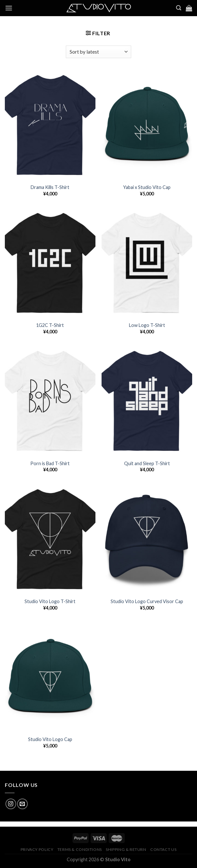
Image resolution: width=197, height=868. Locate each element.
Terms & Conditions (80, 849)
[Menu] (9, 8)
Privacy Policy (37, 849)
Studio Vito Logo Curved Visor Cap (147, 601)
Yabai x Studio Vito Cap (147, 187)
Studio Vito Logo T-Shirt (50, 601)
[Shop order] (98, 52)
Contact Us (163, 849)
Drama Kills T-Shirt (50, 187)
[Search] (179, 8)
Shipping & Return (126, 849)
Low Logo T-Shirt (147, 325)
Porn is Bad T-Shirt (50, 463)
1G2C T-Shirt (50, 325)
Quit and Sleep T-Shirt (147, 463)
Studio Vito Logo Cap (50, 739)
